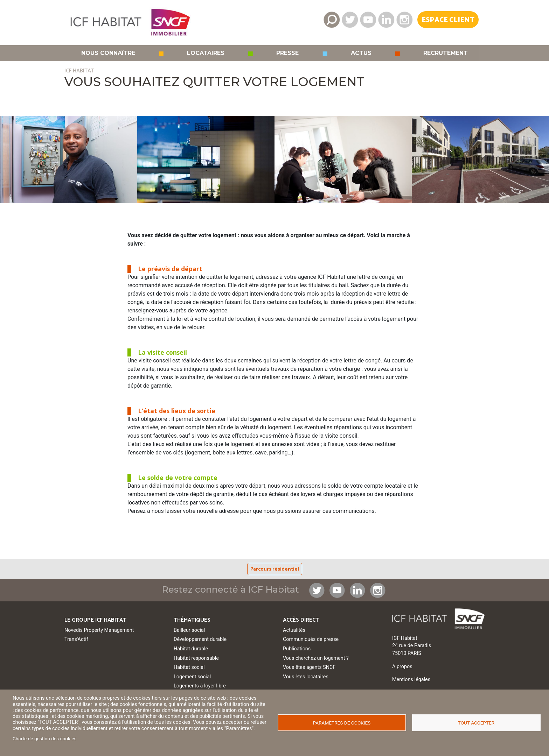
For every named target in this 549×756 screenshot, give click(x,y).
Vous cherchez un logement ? (316, 658)
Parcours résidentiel (275, 569)
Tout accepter (476, 723)
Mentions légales (411, 680)
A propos (402, 667)
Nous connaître (108, 53)
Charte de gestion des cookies (45, 739)
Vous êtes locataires (306, 677)
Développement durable (200, 639)
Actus (361, 53)
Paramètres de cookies (342, 723)
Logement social (192, 677)
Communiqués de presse (311, 639)
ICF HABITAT (79, 71)
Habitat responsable (196, 658)
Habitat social (189, 667)
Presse (287, 53)
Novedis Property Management (99, 630)
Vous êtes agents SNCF (309, 667)
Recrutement (446, 53)
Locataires (206, 53)
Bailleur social (189, 630)
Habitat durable (191, 649)
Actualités (294, 630)
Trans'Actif (76, 639)
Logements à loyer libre (200, 686)
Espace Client (448, 20)
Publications (297, 649)
